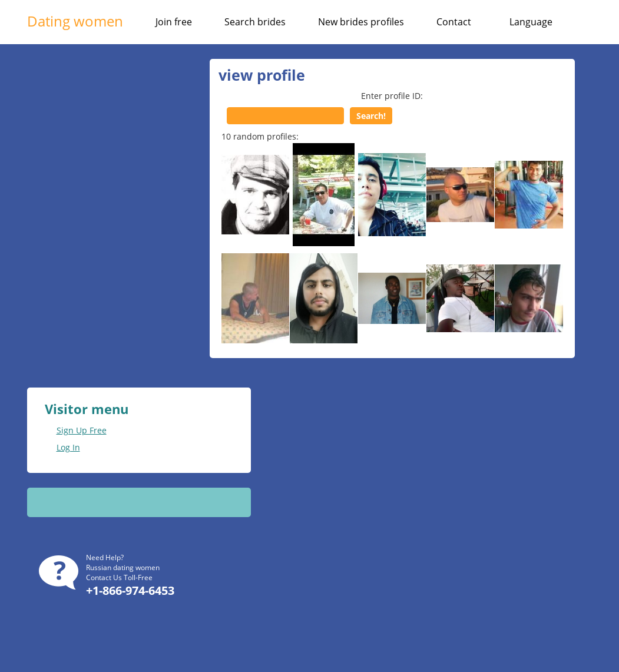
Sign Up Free (82, 430)
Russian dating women (123, 567)
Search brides (255, 22)
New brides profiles (361, 22)
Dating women (75, 21)
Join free (174, 22)
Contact (454, 22)
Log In (68, 447)
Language (531, 22)
